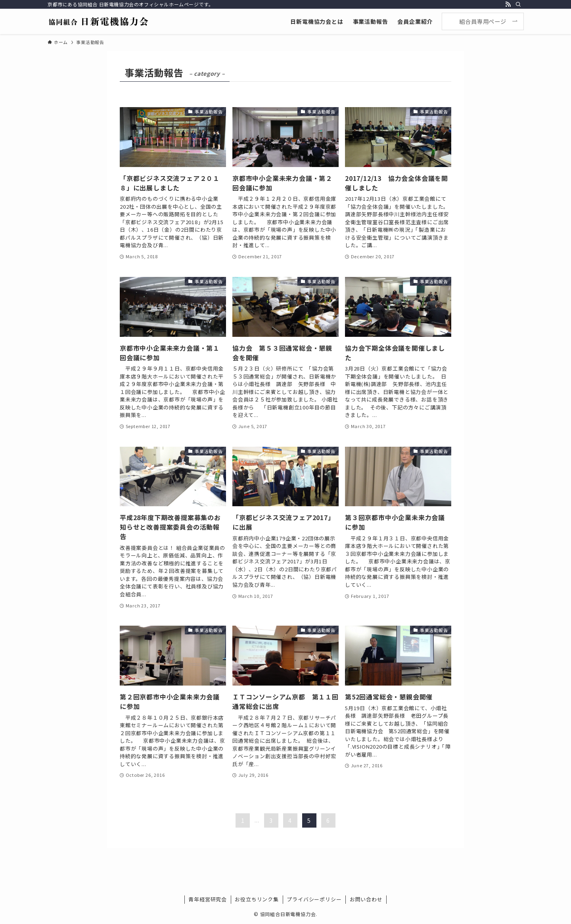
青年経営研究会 (208, 899)
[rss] (508, 4)
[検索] (518, 4)
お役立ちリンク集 (257, 899)
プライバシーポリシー (314, 899)
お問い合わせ (366, 899)
